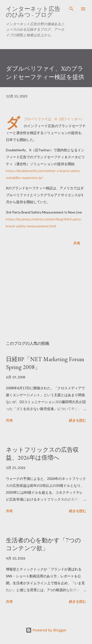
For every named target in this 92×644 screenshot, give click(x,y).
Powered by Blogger (46, 630)
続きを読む (78, 420)
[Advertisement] (46, 294)
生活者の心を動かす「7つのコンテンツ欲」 (43, 544)
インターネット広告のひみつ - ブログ (33, 12)
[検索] (71, 9)
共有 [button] (77, 243)
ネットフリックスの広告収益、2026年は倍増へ (42, 454)
